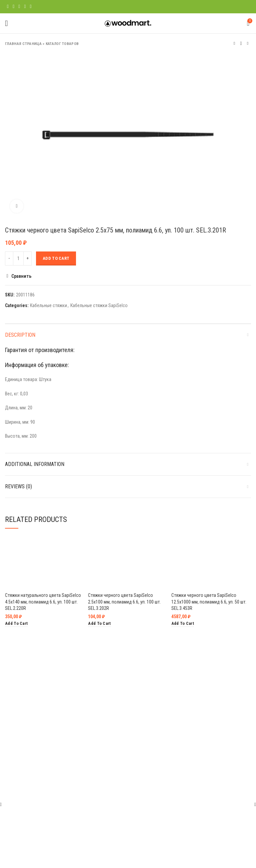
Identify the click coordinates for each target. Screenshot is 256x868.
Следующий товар (248, 43)
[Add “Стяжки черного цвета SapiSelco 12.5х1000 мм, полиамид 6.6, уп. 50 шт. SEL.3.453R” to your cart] (183, 624)
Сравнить (21, 276)
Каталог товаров (62, 44)
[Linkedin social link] (25, 7)
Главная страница (23, 44)
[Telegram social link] (31, 7)
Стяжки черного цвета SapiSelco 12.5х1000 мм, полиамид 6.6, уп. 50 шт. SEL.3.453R (209, 602)
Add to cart (56, 258)
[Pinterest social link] (19, 7)
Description (20, 335)
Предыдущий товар (234, 43)
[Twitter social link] (13, 7)
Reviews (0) (18, 486)
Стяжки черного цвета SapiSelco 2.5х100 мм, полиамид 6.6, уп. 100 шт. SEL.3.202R (124, 602)
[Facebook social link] (8, 7)
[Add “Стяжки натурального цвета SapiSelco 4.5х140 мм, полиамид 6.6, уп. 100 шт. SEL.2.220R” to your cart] (16, 624)
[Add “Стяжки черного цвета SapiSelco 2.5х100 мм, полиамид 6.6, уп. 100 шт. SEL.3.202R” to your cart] (99, 624)
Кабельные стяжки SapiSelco (99, 305)
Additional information (35, 464)
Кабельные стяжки (48, 305)
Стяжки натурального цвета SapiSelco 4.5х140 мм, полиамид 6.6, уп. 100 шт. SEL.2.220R (43, 602)
